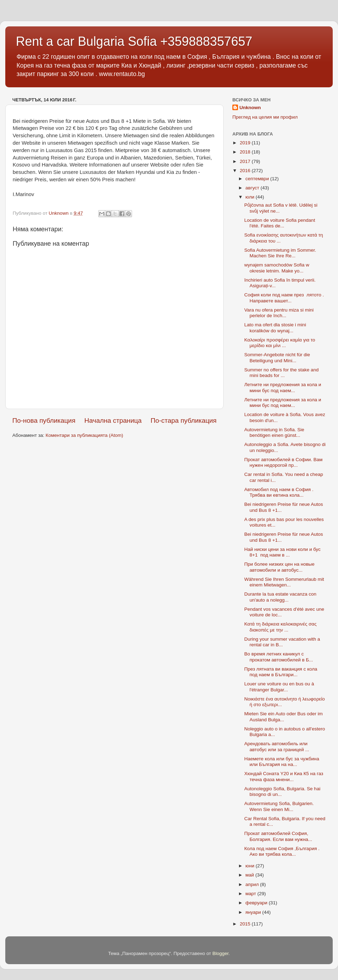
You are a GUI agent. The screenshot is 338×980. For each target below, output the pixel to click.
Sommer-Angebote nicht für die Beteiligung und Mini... (277, 357)
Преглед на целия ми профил (265, 117)
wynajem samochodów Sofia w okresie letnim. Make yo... (277, 268)
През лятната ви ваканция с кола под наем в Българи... (281, 672)
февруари (257, 903)
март (251, 894)
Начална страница (113, 420)
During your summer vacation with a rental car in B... (282, 642)
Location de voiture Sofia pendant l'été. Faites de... (280, 223)
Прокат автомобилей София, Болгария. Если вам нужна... (278, 836)
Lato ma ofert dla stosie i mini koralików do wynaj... (275, 328)
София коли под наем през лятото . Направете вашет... (284, 298)
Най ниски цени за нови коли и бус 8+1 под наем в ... (283, 552)
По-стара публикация (184, 420)
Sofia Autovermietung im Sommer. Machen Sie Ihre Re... (280, 253)
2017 (246, 161)
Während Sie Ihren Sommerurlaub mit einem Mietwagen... (284, 582)
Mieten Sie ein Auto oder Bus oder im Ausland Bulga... (284, 717)
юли (251, 197)
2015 (246, 924)
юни (251, 866)
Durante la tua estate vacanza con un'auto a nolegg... (280, 597)
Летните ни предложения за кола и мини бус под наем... (283, 387)
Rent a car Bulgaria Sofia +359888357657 (134, 41)
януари (254, 912)
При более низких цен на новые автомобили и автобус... (280, 567)
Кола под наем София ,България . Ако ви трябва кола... (282, 851)
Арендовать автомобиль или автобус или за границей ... (277, 746)
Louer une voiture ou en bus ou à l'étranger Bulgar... (279, 687)
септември (258, 179)
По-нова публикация (44, 420)
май (250, 875)
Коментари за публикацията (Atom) (84, 435)
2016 (246, 171)
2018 (246, 152)
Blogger (220, 953)
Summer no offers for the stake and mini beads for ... (281, 373)
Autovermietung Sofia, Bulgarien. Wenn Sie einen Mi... (279, 806)
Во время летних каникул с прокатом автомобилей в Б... (279, 657)
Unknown (250, 108)
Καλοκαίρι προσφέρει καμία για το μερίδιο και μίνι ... (280, 343)
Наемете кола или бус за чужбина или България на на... (282, 762)
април (253, 884)
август (253, 188)
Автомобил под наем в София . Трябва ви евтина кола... (279, 492)
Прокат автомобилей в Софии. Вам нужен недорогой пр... (283, 462)
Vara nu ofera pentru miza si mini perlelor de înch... (279, 313)
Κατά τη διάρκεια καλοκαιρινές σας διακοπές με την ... (280, 627)
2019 (246, 143)
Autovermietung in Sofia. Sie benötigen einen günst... (274, 432)
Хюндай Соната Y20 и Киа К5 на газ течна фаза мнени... (284, 776)
